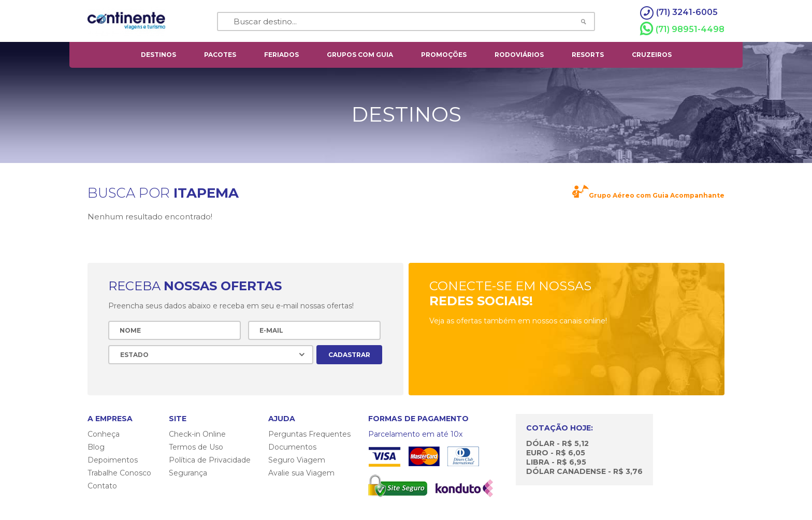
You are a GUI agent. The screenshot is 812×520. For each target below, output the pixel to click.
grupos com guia (360, 55)
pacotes (220, 55)
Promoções (444, 55)
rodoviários (519, 55)
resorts (588, 55)
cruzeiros (652, 55)
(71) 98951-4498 (682, 29)
